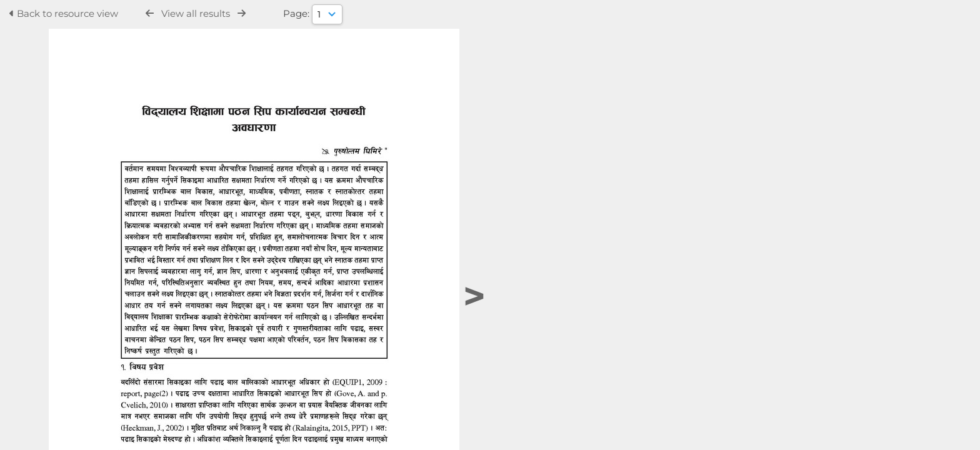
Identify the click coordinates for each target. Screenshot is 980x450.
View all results (196, 13)
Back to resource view (64, 13)
